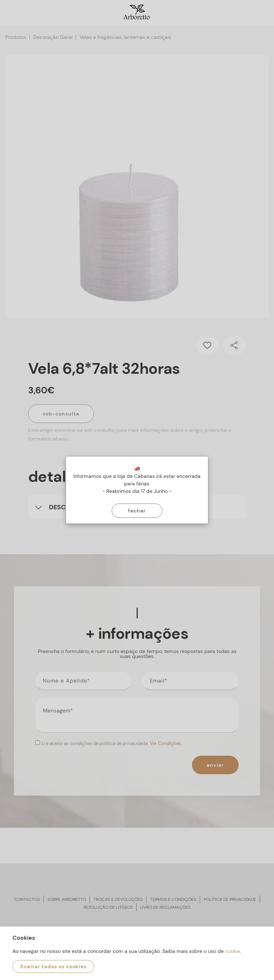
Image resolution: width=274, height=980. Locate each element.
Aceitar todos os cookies (53, 966)
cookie (233, 951)
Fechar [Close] (137, 511)
